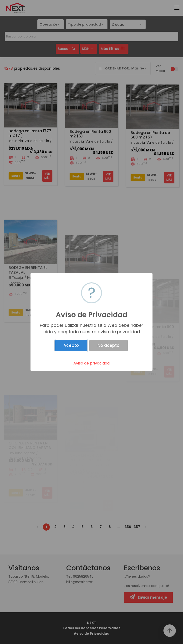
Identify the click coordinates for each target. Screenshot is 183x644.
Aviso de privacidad (91, 363)
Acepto (71, 345)
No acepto (109, 345)
